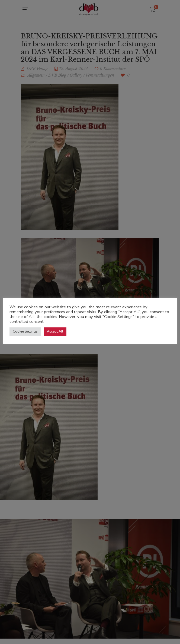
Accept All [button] (55, 331)
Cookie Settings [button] (25, 331)
